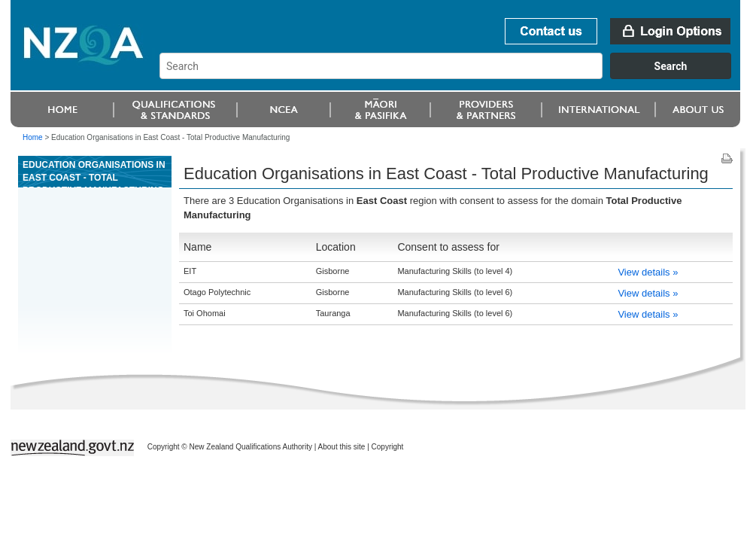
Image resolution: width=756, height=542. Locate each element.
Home (33, 137)
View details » (648, 272)
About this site (342, 447)
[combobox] (452, 75)
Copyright (388, 447)
